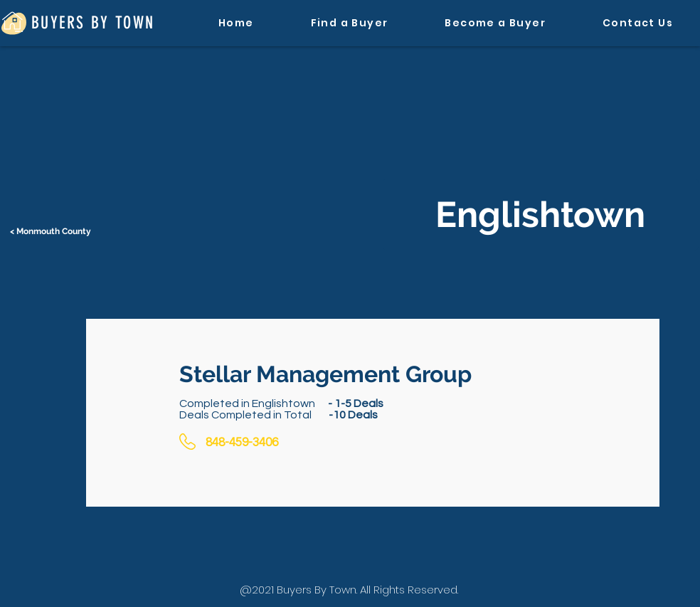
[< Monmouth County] (52, 231)
